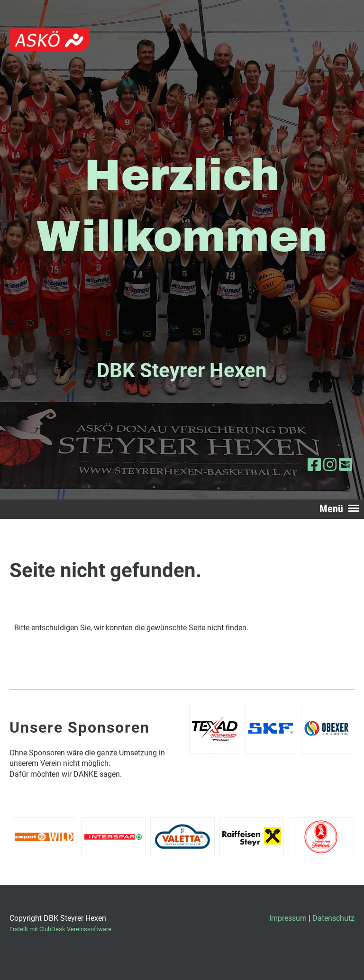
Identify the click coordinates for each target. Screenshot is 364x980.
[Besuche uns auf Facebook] (314, 465)
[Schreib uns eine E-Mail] (346, 465)
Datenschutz (333, 918)
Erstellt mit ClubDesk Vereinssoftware (60, 929)
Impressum (288, 918)
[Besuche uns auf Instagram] (330, 465)
